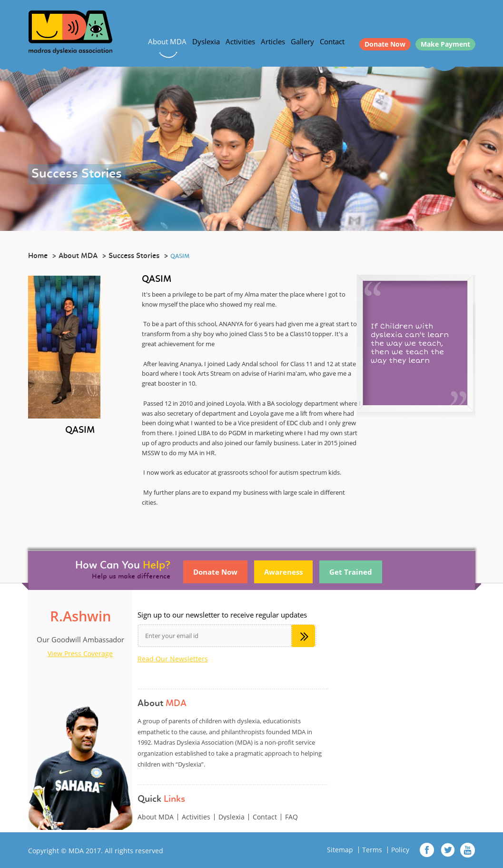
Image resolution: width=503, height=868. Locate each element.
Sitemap (340, 850)
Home (38, 256)
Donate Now (385, 44)
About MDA (167, 41)
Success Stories (134, 256)
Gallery (302, 41)
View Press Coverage (80, 654)
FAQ (291, 817)
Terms (372, 850)
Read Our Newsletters (173, 659)
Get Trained (351, 572)
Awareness (283, 572)
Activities (240, 41)
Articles (273, 41)
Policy (400, 850)
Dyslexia (206, 41)
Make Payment (445, 44)
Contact (332, 41)
